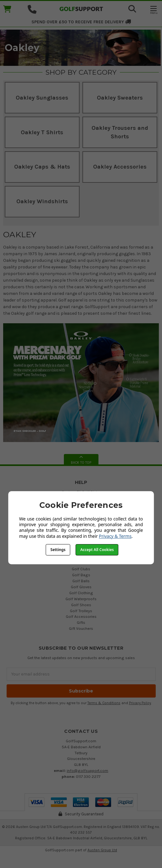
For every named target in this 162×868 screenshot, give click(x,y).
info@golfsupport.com (87, 770)
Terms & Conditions (104, 703)
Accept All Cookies (97, 550)
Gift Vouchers (81, 628)
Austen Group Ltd (102, 850)
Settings (58, 550)
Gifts (81, 622)
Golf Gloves (81, 587)
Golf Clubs (81, 569)
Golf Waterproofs (81, 599)
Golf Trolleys (81, 611)
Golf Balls (81, 581)
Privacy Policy (140, 703)
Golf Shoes (81, 605)
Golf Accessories (81, 616)
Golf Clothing (81, 593)
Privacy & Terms (115, 536)
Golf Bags (81, 575)
